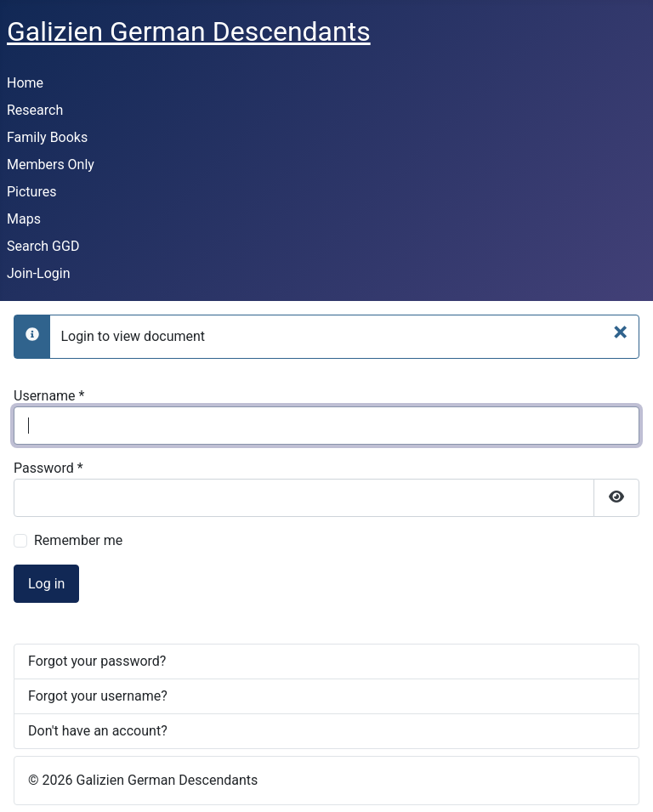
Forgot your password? (97, 661)
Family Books (47, 137)
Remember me (78, 540)
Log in (46, 584)
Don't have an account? (98, 731)
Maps (24, 219)
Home (25, 83)
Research (35, 110)
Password (48, 468)
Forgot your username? (98, 696)
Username (49, 396)
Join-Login (39, 273)
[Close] (620, 332)
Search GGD (43, 246)
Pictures (31, 192)
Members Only (51, 165)
